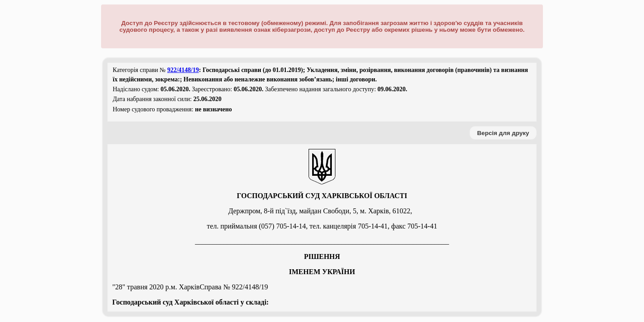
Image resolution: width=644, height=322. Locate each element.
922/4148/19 (183, 70)
